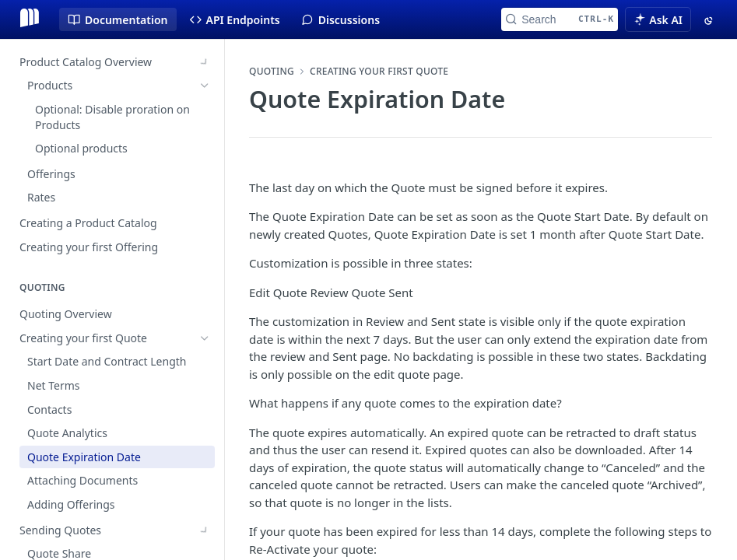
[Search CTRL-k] (560, 19)
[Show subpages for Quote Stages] (205, 464)
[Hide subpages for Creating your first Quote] (205, 201)
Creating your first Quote (379, 72)
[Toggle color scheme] (710, 19)
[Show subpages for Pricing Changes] (205, 488)
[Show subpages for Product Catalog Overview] (205, 62)
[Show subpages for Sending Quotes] (205, 393)
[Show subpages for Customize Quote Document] (205, 512)
